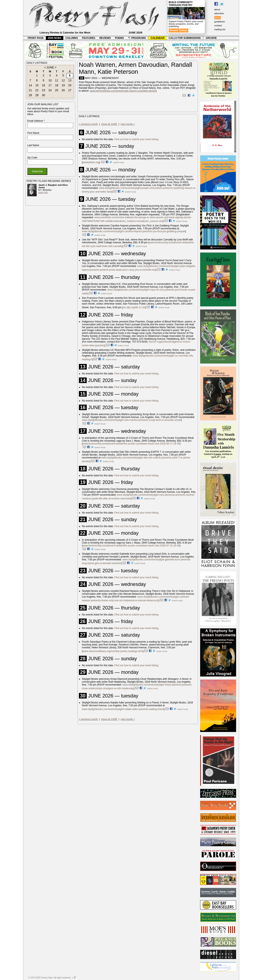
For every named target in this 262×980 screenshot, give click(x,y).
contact (218, 25)
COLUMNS (72, 38)
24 (50, 90)
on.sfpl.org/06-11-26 (134, 307)
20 (70, 85)
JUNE (50, 67)
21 (30, 90)
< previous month (88, 124)
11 (57, 80)
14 (30, 85)
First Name (33, 133)
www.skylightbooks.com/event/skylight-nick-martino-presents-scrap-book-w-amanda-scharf (132, 420)
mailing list (220, 29)
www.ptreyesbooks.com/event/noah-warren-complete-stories (123, 91)
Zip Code (32, 158)
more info (43, 192)
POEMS (119, 38)
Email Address (36, 121)
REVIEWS (105, 38)
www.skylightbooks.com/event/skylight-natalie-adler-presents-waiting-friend (123, 709)
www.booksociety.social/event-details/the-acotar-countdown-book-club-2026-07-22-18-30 (131, 546)
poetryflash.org (91, 162)
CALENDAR (158, 38)
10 (50, 80)
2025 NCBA (55, 38)
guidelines (220, 22)
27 (70, 90)
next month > (128, 124)
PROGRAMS (137, 38)
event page (119, 163)
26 (63, 90)
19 (63, 85)
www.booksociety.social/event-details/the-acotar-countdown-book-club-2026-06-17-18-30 (131, 444)
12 (63, 80)
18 (57, 85)
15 (37, 85)
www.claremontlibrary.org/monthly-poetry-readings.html (113, 651)
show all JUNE (109, 124)
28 (30, 95)
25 (57, 90)
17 (50, 85)
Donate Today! (179, 30)
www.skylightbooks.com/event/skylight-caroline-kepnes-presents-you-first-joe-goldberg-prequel (134, 231)
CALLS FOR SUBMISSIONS (185, 38)
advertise (219, 13)
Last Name (33, 145)
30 (44, 95)
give (218, 17)
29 (37, 95)
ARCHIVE (211, 38)
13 (70, 80)
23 (44, 90)
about (217, 9)
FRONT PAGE (36, 38)
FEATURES (89, 38)
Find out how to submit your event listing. (137, 139)
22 (37, 90)
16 (44, 85)
